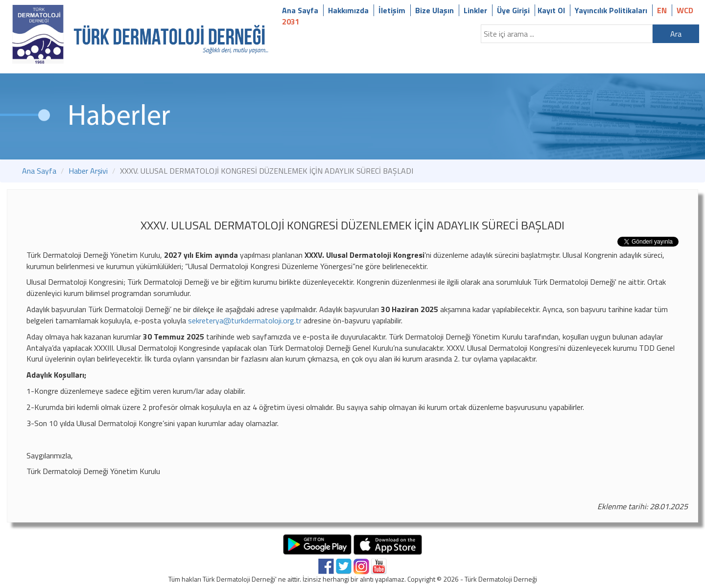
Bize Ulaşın (435, 10)
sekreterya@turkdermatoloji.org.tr (245, 320)
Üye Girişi (513, 10)
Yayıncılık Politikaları (611, 10)
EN (662, 10)
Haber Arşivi (88, 171)
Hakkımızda (348, 10)
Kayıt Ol (551, 10)
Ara (676, 34)
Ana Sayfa (300, 10)
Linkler (475, 10)
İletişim (392, 10)
